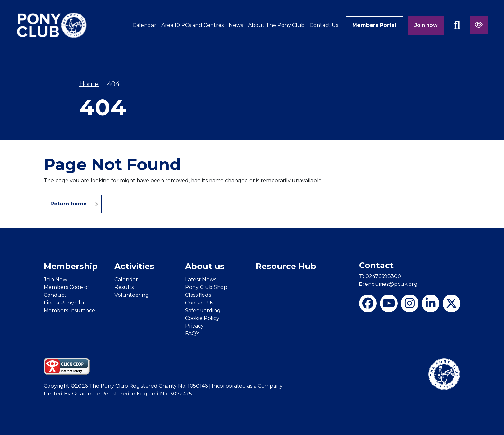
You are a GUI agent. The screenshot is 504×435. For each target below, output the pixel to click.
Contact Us (324, 25)
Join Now (55, 280)
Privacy (194, 326)
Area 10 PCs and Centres (193, 25)
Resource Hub (286, 266)
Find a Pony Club (66, 303)
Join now (426, 25)
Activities (134, 266)
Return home (74, 204)
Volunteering (132, 295)
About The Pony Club (276, 25)
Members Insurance (69, 310)
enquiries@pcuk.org (388, 284)
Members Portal (374, 25)
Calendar (144, 25)
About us (205, 266)
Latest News (201, 280)
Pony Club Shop (206, 287)
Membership (71, 266)
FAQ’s (192, 334)
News (236, 25)
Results (124, 287)
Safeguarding (203, 310)
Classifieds (198, 295)
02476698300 (380, 276)
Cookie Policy (202, 318)
